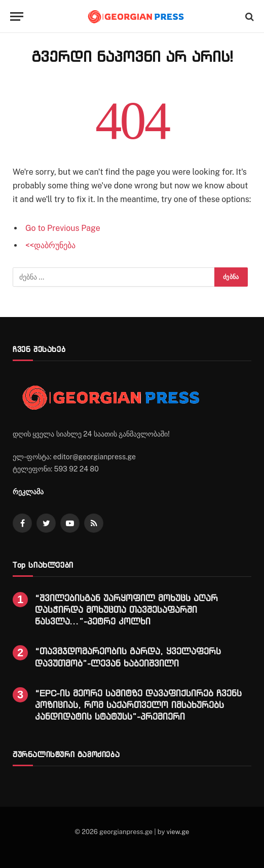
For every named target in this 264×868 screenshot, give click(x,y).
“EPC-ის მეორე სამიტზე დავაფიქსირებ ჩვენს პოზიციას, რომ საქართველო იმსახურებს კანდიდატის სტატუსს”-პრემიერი (138, 705)
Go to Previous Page (63, 228)
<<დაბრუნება (50, 245)
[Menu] (17, 16)
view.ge (178, 832)
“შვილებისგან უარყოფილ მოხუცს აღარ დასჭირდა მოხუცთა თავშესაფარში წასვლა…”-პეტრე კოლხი (126, 609)
